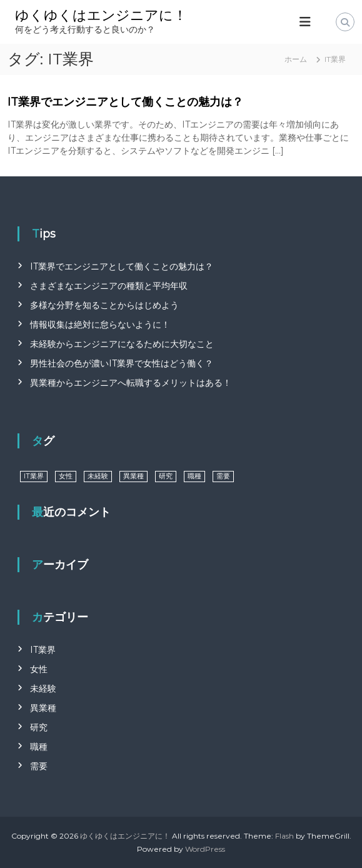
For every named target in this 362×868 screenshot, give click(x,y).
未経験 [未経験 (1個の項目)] (98, 476)
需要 (39, 766)
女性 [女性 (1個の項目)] (66, 476)
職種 (39, 747)
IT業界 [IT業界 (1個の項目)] (34, 476)
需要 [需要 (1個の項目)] (223, 476)
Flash (284, 836)
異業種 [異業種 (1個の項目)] (133, 476)
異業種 (43, 708)
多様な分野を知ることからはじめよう (104, 305)
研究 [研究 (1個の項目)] (166, 476)
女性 (39, 669)
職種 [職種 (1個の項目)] (194, 476)
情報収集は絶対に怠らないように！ (100, 325)
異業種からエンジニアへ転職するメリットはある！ (131, 383)
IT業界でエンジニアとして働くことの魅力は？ (125, 102)
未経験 (43, 689)
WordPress (205, 849)
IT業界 (43, 650)
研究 (39, 727)
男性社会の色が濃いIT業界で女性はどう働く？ (122, 363)
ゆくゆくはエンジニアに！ (101, 15)
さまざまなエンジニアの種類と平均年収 (109, 286)
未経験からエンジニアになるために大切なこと (122, 344)
